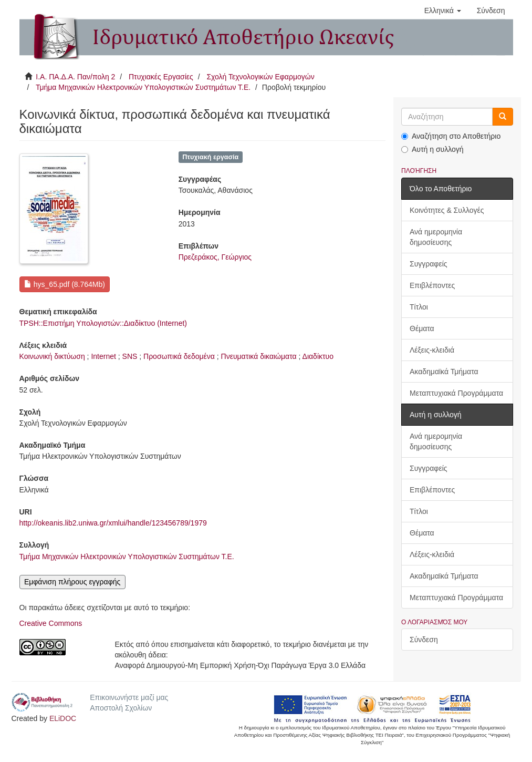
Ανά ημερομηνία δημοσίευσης (436, 237)
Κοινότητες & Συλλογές (447, 210)
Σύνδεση (424, 640)
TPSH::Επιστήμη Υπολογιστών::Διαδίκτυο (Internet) (103, 323)
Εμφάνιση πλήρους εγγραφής (72, 582)
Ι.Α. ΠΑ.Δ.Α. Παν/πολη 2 (75, 77)
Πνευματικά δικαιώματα (259, 356)
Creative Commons (51, 623)
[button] (443, 11)
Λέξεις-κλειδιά (432, 350)
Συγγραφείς (429, 264)
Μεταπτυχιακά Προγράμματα (456, 393)
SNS (130, 356)
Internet (103, 356)
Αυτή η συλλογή (432, 149)
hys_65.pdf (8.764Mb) (65, 284)
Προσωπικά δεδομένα (179, 356)
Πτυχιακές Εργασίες (161, 77)
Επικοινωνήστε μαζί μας (129, 697)
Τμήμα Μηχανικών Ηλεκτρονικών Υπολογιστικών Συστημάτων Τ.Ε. (143, 87)
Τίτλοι (419, 307)
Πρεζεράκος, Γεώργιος (215, 257)
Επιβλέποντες (432, 285)
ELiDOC (63, 718)
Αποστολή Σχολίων (121, 708)
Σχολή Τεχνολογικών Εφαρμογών (260, 77)
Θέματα (422, 328)
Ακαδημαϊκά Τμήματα (444, 372)
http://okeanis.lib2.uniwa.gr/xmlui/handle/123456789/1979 (113, 523)
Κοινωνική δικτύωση (52, 356)
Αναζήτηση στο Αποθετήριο (451, 136)
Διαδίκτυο (318, 356)
